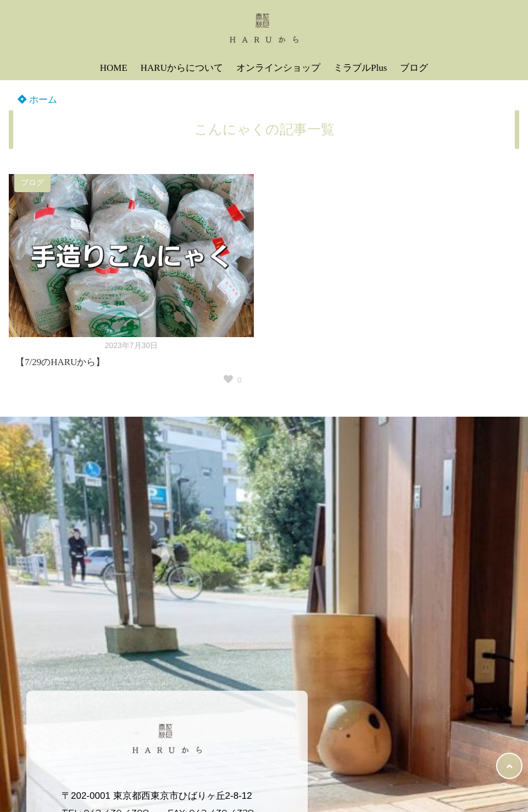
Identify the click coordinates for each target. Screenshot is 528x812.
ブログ (414, 68)
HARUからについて (182, 68)
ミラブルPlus (360, 68)
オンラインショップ (278, 68)
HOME (114, 68)
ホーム (37, 100)
